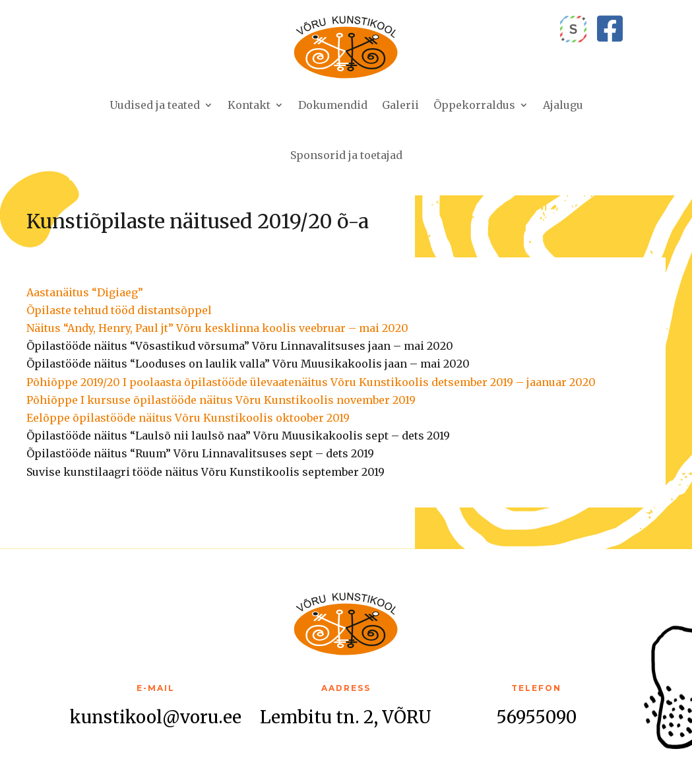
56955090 (536, 717)
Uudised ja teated (155, 105)
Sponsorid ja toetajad (346, 155)
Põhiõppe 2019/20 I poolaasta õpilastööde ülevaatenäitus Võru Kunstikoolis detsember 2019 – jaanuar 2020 (311, 382)
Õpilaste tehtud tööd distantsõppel (119, 310)
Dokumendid (333, 105)
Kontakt (249, 105)
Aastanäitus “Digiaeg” (85, 292)
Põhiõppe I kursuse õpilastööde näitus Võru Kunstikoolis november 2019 (221, 400)
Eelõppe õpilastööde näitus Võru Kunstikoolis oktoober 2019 (188, 418)
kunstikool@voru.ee (156, 717)
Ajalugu (563, 105)
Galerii (400, 105)
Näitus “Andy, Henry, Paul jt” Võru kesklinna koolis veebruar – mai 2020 (217, 328)
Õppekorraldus (474, 105)
